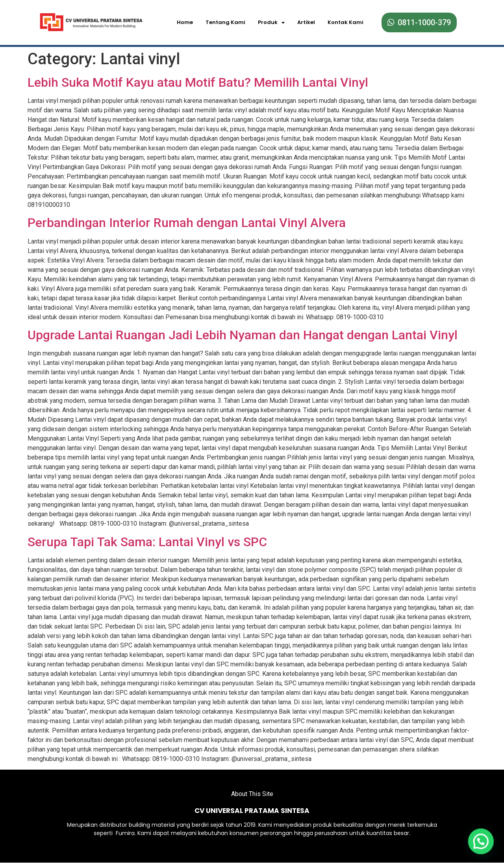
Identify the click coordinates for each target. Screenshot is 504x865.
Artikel (306, 22)
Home (185, 22)
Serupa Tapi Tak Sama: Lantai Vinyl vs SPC (147, 540)
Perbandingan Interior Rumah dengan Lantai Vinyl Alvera (187, 221)
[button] (481, 842)
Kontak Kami (346, 22)
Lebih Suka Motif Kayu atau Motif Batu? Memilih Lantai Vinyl (198, 80)
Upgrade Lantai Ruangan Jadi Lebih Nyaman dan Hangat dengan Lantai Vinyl (243, 333)
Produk (271, 23)
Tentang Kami (225, 22)
